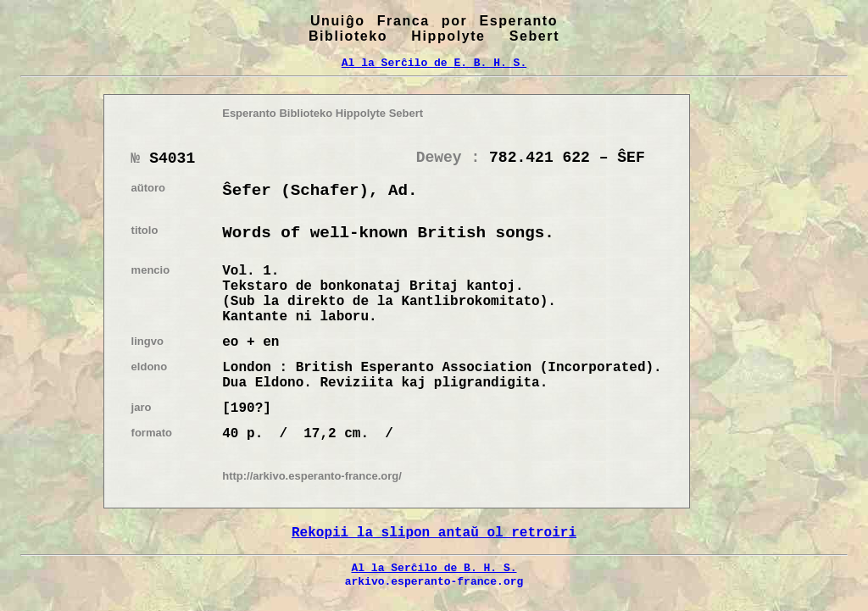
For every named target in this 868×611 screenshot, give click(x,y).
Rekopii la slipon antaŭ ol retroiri (434, 533)
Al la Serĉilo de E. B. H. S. (434, 63)
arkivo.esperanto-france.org (434, 581)
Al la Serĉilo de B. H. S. (434, 568)
